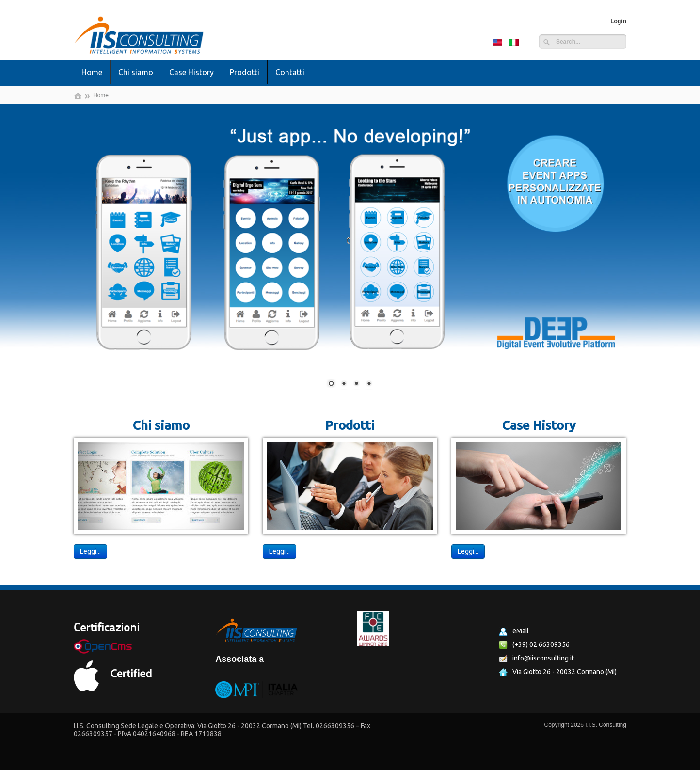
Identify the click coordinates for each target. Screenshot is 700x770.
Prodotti (245, 72)
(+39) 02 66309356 (534, 645)
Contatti (290, 72)
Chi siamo (136, 72)
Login (618, 21)
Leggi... (90, 551)
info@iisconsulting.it (536, 659)
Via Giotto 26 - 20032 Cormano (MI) (558, 672)
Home (92, 72)
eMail (514, 631)
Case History (191, 72)
